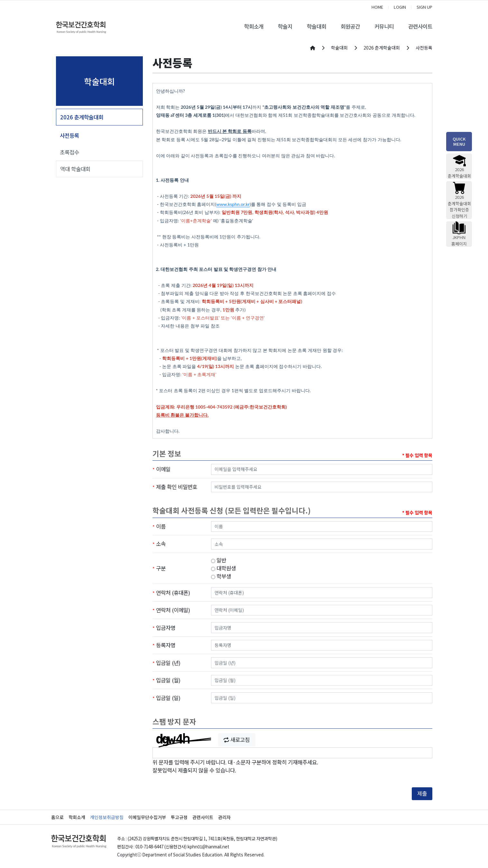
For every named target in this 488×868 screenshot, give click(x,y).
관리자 (224, 817)
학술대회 (317, 26)
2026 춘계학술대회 (82, 117)
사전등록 (69, 135)
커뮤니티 (384, 26)
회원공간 (350, 26)
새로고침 (237, 740)
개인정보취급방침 (107, 817)
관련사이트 (420, 26)
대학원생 (223, 568)
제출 (422, 793)
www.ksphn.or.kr (233, 204)
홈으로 (57, 817)
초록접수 (69, 152)
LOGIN (400, 7)
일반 (219, 560)
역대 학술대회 (75, 169)
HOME (377, 7)
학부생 (221, 576)
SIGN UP (424, 7)
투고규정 (179, 817)
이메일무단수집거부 (147, 817)
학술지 (285, 26)
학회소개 (254, 26)
